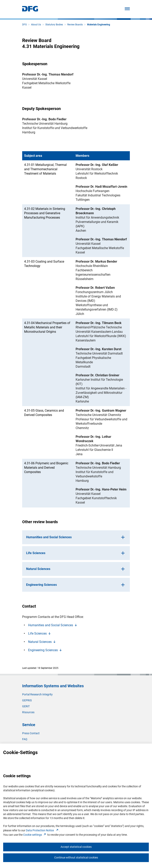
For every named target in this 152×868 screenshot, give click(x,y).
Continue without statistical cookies (76, 857)
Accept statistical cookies (76, 847)
